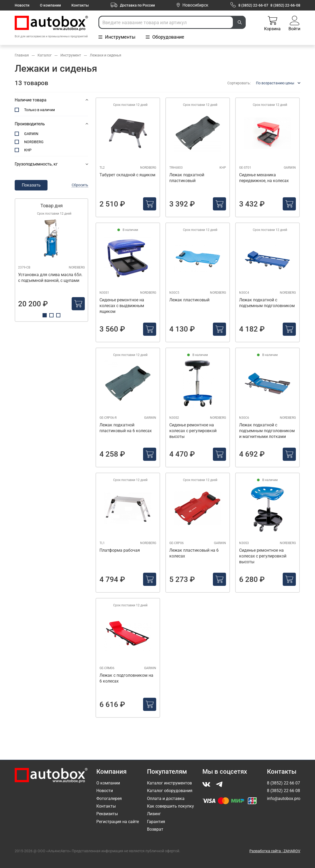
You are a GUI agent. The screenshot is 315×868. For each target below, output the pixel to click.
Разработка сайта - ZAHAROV (275, 851)
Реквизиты (107, 814)
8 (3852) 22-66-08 (285, 5)
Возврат (155, 829)
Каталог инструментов (169, 783)
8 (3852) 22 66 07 (283, 783)
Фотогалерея (109, 799)
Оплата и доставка (166, 799)
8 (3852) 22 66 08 (283, 791)
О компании (50, 5)
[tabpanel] (51, 260)
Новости (22, 5)
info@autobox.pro (284, 799)
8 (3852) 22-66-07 (253, 5)
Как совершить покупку (170, 806)
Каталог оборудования (170, 791)
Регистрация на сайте (118, 822)
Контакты (80, 5)
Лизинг (154, 814)
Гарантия (156, 822)
